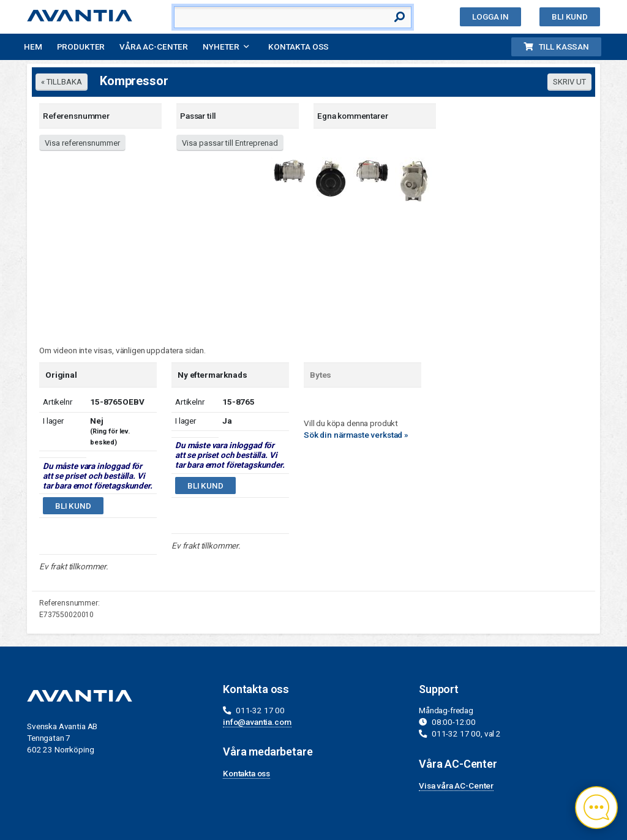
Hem (33, 47)
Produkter (81, 47)
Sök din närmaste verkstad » (356, 435)
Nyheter (221, 47)
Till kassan (556, 47)
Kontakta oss (298, 47)
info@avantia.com (257, 722)
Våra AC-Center (154, 47)
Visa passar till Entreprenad (230, 143)
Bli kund (570, 17)
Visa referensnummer (82, 143)
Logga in (490, 17)
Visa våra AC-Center (456, 786)
